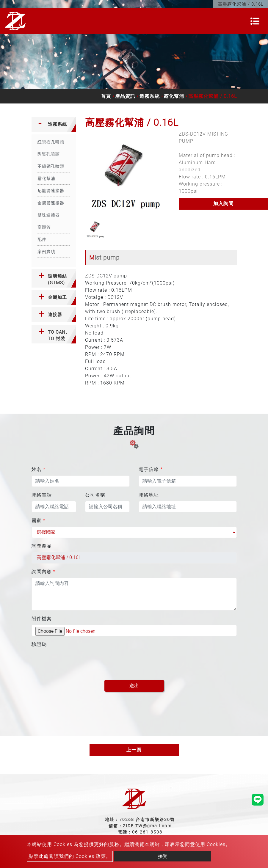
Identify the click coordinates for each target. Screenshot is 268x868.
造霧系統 (150, 96)
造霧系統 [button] (57, 124)
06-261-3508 (147, 832)
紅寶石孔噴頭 (51, 142)
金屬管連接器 (51, 203)
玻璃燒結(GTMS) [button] (57, 280)
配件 (42, 239)
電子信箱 (151, 469)
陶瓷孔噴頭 (49, 154)
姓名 (39, 469)
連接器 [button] (55, 315)
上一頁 (134, 750)
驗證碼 (39, 644)
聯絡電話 (42, 495)
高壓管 (44, 227)
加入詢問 (223, 204)
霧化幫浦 (174, 96)
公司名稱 (95, 495)
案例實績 (46, 252)
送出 (134, 686)
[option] (127, 174)
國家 (39, 521)
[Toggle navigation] (255, 21)
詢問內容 (44, 572)
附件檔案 (42, 619)
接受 (163, 856)
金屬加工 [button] (57, 297)
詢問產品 (42, 546)
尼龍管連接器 (51, 191)
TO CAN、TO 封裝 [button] (59, 336)
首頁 (106, 96)
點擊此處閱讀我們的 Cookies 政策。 (70, 856)
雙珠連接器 (49, 215)
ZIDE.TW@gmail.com (147, 826)
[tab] (54, 124)
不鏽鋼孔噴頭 (51, 166)
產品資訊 (125, 96)
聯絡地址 (149, 495)
